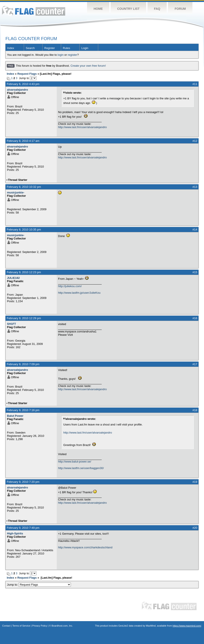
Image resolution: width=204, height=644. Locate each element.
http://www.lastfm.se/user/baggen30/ (81, 468)
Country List (128, 9)
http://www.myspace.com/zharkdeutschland (85, 547)
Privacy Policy (40, 626)
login (61, 55)
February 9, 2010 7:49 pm (23, 528)
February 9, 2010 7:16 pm (23, 410)
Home (98, 9)
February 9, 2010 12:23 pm (24, 272)
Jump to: (39, 585)
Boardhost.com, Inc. (62, 626)
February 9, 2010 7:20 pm (23, 482)
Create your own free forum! (88, 66)
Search (30, 48)
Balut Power (15, 416)
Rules (66, 48)
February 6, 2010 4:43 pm (23, 84)
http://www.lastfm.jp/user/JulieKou (79, 293)
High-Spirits (15, 533)
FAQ (157, 9)
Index (11, 48)
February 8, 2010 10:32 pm (24, 187)
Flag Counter (34, 11)
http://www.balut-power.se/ (75, 462)
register (72, 55)
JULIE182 (13, 278)
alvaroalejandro (17, 90)
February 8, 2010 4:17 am (23, 141)
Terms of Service (21, 626)
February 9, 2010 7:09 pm (23, 364)
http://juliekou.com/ (70, 286)
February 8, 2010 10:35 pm (24, 230)
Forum (180, 9)
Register (50, 48)
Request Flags (27, 74)
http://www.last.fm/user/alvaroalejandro (82, 127)
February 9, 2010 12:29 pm (24, 318)
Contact (6, 626)
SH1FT (11, 324)
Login (85, 48)
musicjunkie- (16, 192)
